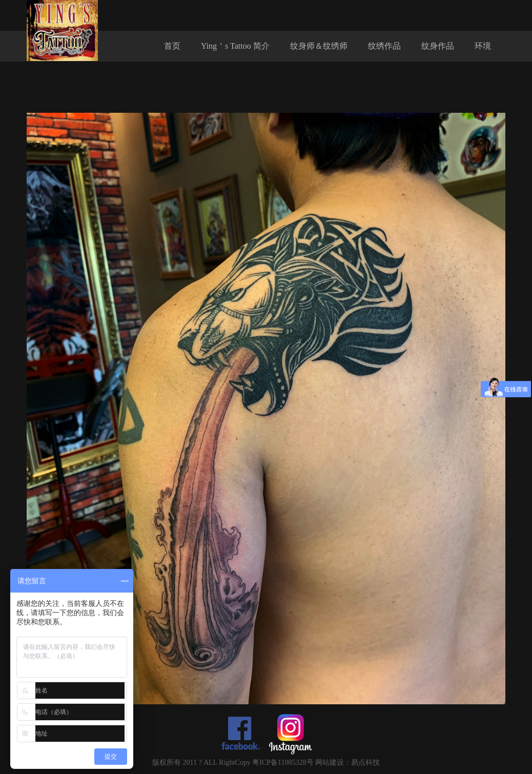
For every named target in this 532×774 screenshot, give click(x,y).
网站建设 (330, 762)
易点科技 (365, 762)
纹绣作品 (384, 46)
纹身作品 (438, 46)
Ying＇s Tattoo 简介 (235, 46)
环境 (483, 46)
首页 (172, 46)
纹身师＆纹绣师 (319, 46)
